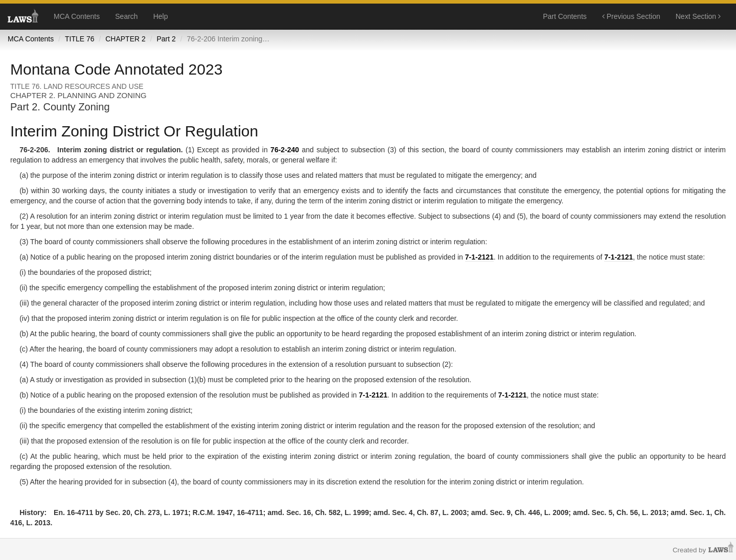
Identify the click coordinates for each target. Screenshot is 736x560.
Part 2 (166, 39)
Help (161, 16)
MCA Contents (77, 16)
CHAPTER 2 (125, 39)
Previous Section (631, 16)
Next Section (698, 16)
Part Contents (565, 16)
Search (126, 16)
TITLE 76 (80, 39)
